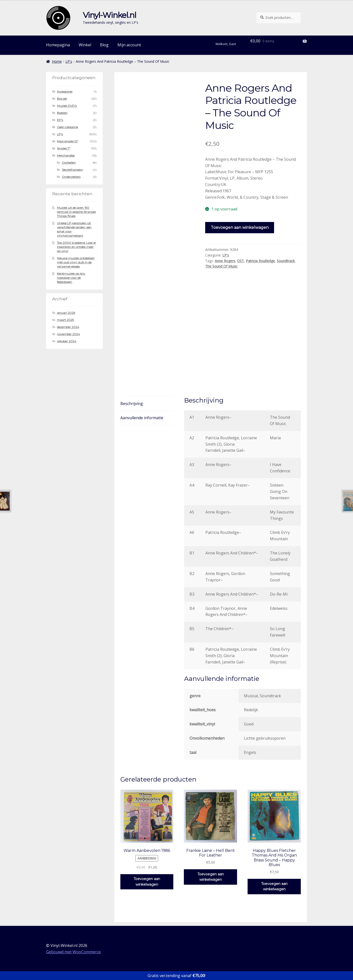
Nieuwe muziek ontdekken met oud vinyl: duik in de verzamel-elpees (76, 262)
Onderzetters (71, 177)
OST (240, 261)
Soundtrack (286, 261)
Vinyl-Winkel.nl (109, 15)
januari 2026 (66, 313)
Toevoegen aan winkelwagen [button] (147, 882)
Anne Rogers (225, 261)
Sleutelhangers (72, 170)
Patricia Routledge (260, 261)
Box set (62, 99)
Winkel (85, 45)
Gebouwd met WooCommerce (73, 952)
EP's (60, 120)
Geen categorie (67, 127)
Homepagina (58, 45)
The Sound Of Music (221, 266)
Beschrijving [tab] (132, 404)
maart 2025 (65, 320)
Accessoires (65, 92)
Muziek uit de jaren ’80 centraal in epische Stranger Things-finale (76, 212)
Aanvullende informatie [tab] (142, 418)
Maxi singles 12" (68, 141)
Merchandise (66, 155)
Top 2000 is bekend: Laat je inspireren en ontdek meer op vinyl (76, 247)
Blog (104, 45)
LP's (69, 61)
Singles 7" (64, 148)
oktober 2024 (67, 341)
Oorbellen (69, 163)
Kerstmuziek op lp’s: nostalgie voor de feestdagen (71, 278)
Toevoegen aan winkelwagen (240, 227)
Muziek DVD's (67, 106)
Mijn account (129, 45)
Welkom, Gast (226, 44)
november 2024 (68, 334)
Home (57, 61)
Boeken (62, 113)
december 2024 (68, 327)
